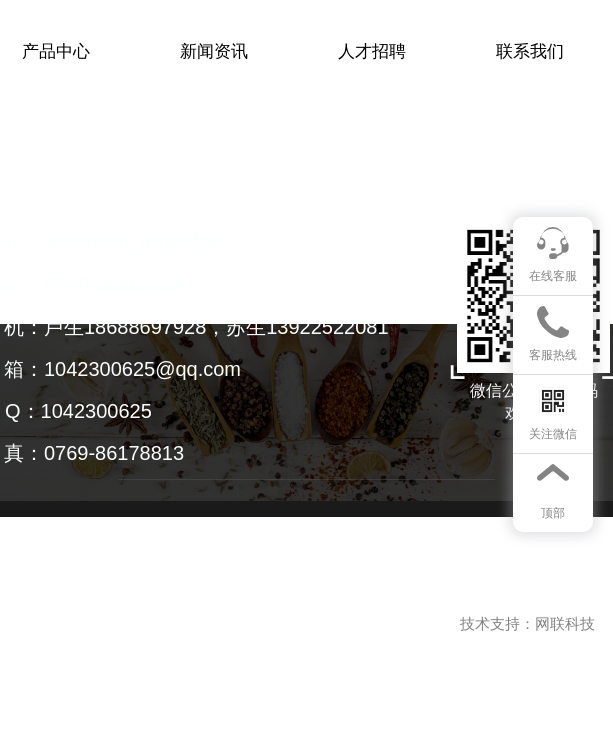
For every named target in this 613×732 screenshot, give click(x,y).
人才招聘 (372, 51)
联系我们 (530, 51)
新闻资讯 (214, 51)
